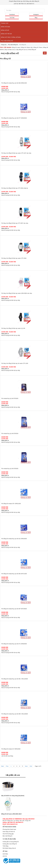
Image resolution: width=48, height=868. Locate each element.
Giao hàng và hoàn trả (9, 832)
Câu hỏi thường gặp (8, 834)
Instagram (36, 14)
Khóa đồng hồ (32, 50)
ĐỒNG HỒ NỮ (5, 30)
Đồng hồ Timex (38, 47)
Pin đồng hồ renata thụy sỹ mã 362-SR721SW (24, 562)
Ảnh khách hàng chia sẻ (9, 848)
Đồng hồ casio (16, 47)
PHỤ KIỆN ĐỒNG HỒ (7, 41)
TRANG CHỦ (5, 23)
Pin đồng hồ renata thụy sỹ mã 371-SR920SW (24, 632)
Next (26, 766)
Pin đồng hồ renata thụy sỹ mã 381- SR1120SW (24, 667)
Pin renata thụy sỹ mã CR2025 (24, 457)
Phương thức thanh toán (9, 829)
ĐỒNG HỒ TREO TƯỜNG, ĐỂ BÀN (11, 37)
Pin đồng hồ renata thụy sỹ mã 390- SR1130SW (24, 702)
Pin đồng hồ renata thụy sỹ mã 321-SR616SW (24, 527)
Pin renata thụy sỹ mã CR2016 (24, 422)
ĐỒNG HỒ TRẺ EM (6, 34)
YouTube (12, 18)
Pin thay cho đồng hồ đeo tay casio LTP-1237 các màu (24, 142)
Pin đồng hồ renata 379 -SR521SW (24, 492)
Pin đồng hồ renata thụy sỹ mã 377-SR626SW (24, 107)
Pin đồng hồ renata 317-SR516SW (24, 738)
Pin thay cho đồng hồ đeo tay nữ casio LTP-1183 (24, 352)
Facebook (12, 14)
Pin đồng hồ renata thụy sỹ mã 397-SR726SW (24, 597)
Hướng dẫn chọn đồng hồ (10, 844)
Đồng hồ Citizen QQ (27, 47)
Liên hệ (5, 856)
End (31, 766)
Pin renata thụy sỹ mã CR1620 (24, 387)
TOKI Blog (5, 846)
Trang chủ (4, 45)
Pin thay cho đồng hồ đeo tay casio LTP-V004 (24, 247)
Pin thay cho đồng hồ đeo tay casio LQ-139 (24, 317)
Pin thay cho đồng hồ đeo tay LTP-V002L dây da (24, 177)
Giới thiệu (5, 854)
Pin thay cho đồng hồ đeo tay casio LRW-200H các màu (24, 282)
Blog (36, 18)
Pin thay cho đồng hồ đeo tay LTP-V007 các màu (24, 212)
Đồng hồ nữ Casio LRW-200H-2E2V (11, 814)
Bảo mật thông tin (7, 836)
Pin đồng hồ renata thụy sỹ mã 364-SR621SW (24, 72)
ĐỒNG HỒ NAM (5, 27)
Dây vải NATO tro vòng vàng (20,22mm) (13, 796)
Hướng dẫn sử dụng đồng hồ (11, 842)
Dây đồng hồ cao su (22, 50)
